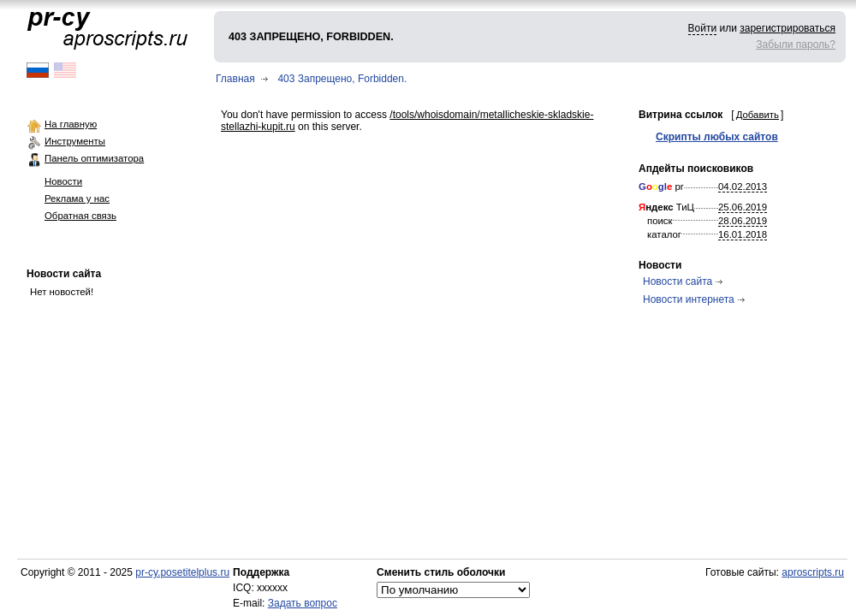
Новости (63, 181)
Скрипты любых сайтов (717, 137)
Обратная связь (80, 216)
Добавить (758, 115)
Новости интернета (689, 299)
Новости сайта (64, 274)
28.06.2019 (743, 221)
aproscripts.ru (813, 572)
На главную (71, 124)
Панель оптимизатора (94, 158)
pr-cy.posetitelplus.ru (182, 572)
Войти (703, 28)
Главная (235, 79)
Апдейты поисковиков (696, 169)
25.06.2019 (743, 207)
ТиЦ (666, 207)
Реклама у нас (77, 198)
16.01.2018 (743, 234)
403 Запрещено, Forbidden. (342, 79)
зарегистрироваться (788, 28)
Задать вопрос (303, 603)
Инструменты (75, 141)
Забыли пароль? (796, 44)
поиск (660, 221)
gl (663, 187)
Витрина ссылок (681, 115)
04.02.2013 (743, 187)
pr (661, 187)
